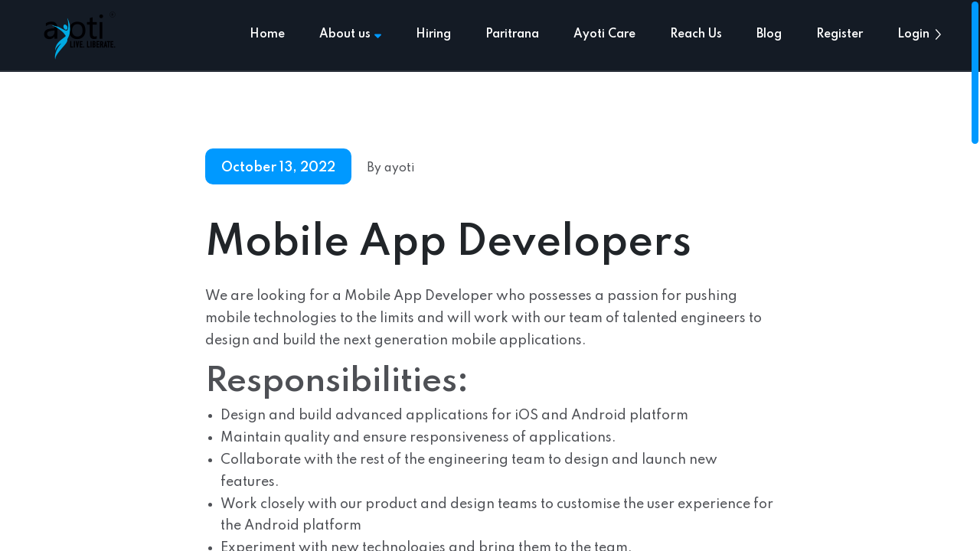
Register (840, 34)
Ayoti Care (604, 34)
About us (350, 34)
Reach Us (696, 34)
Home (267, 34)
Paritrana (512, 34)
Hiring (433, 34)
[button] (938, 34)
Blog (769, 34)
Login (913, 34)
